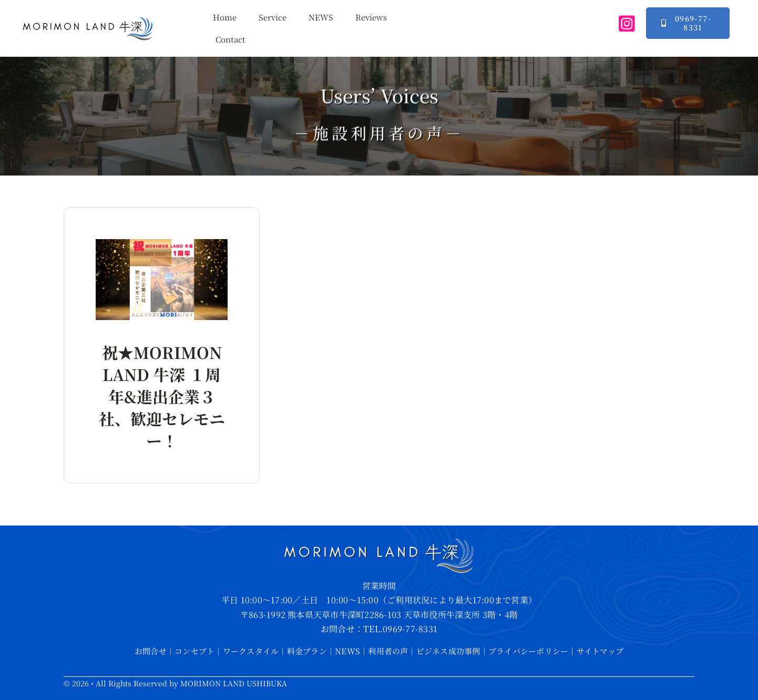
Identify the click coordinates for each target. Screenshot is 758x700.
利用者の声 (388, 651)
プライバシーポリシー (528, 651)
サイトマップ (600, 651)
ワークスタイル (251, 651)
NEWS (347, 651)
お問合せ (151, 651)
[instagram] (627, 23)
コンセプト (194, 651)
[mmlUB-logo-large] (88, 20)
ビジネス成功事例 (448, 651)
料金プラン (307, 651)
